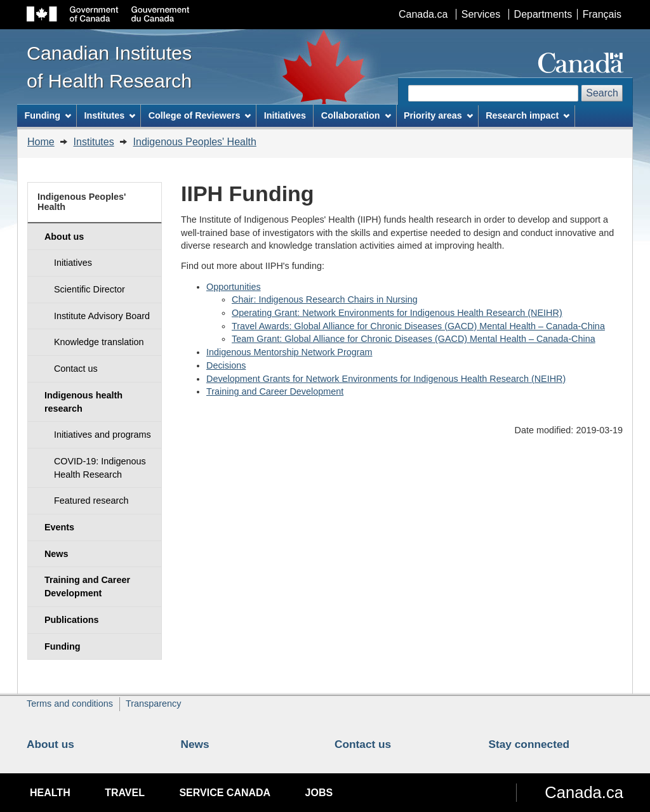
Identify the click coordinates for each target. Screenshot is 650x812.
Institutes (94, 142)
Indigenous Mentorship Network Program (289, 352)
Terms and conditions (70, 704)
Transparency (153, 704)
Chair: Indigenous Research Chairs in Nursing (325, 299)
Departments (543, 14)
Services (481, 14)
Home (41, 142)
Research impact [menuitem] (527, 115)
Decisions (226, 365)
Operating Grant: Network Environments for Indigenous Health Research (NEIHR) (397, 313)
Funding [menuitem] (48, 115)
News (195, 744)
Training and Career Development (275, 391)
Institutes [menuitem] (109, 115)
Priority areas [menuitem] (438, 115)
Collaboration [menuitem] (356, 115)
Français (602, 14)
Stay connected (529, 744)
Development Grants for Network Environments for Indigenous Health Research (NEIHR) (386, 379)
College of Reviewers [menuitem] (200, 115)
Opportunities (234, 287)
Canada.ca (423, 14)
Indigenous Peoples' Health (195, 142)
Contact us (363, 744)
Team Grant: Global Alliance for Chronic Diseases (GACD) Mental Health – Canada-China (414, 339)
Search (602, 93)
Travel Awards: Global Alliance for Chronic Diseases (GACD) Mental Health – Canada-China (418, 326)
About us (50, 744)
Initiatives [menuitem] (285, 115)
